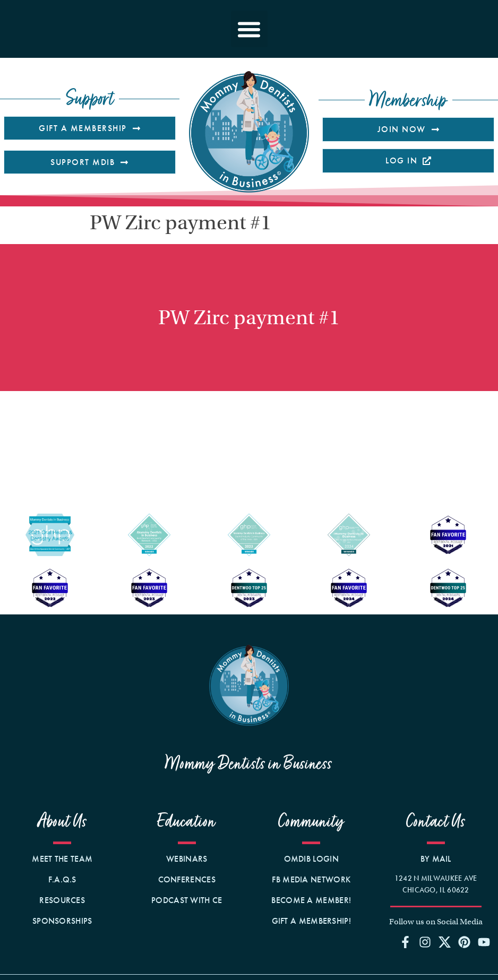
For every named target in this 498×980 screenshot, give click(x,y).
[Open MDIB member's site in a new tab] (408, 161)
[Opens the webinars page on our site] (187, 859)
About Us (62, 822)
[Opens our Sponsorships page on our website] (62, 921)
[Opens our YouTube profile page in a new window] (484, 942)
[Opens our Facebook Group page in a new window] (405, 942)
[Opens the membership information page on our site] (408, 129)
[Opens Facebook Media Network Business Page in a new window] (311, 880)
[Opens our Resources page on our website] (62, 900)
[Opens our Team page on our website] (62, 859)
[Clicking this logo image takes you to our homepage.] (249, 132)
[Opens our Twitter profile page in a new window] (444, 942)
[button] (249, 29)
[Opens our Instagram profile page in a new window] (425, 942)
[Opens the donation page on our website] (90, 162)
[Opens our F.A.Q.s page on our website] (62, 880)
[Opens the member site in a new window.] (311, 859)
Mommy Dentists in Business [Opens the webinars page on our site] (249, 764)
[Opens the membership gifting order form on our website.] (311, 921)
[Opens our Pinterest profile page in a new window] (465, 942)
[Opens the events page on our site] (187, 880)
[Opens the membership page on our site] (187, 900)
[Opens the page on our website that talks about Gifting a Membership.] (90, 128)
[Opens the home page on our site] (249, 685)
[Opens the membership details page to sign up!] (311, 900)
